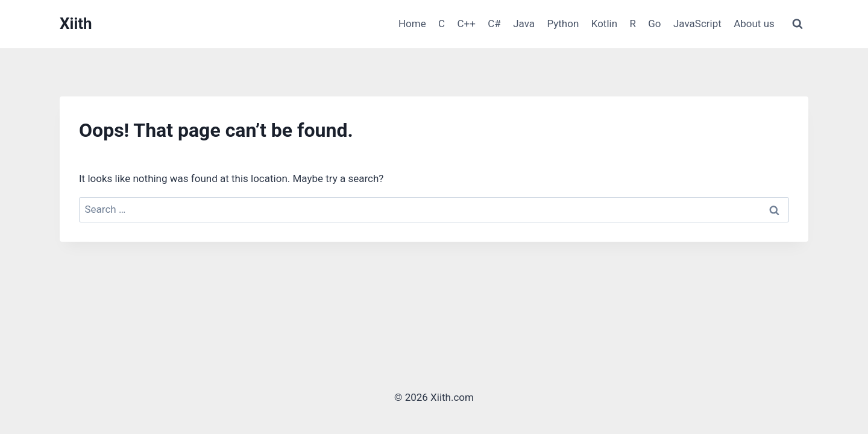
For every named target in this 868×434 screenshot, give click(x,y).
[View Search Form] (797, 24)
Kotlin (604, 24)
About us (754, 24)
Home (412, 24)
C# (494, 24)
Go (654, 24)
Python (563, 24)
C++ (467, 24)
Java (524, 24)
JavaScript (697, 24)
